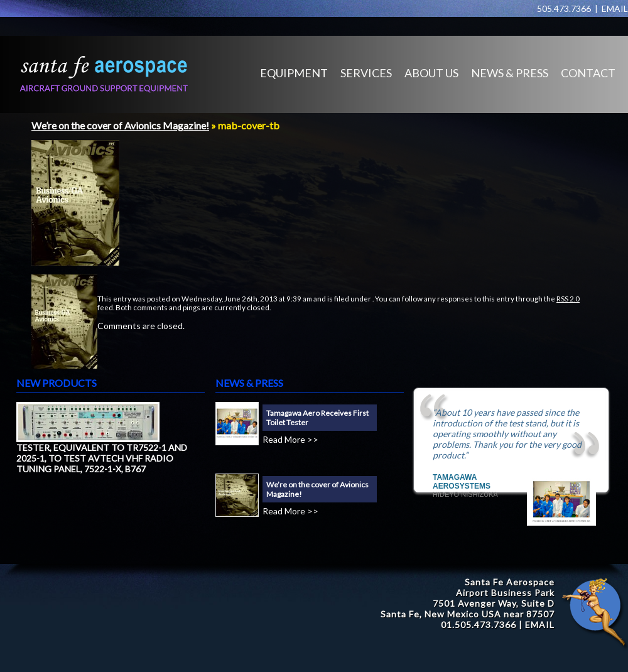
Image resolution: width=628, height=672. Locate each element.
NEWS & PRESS (510, 73)
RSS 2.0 (568, 298)
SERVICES (366, 73)
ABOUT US (431, 73)
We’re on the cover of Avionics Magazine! (120, 125)
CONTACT (588, 73)
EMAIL (615, 8)
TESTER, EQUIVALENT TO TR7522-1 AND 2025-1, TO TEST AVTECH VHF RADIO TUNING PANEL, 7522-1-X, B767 (102, 458)
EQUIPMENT (294, 73)
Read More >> (290, 439)
